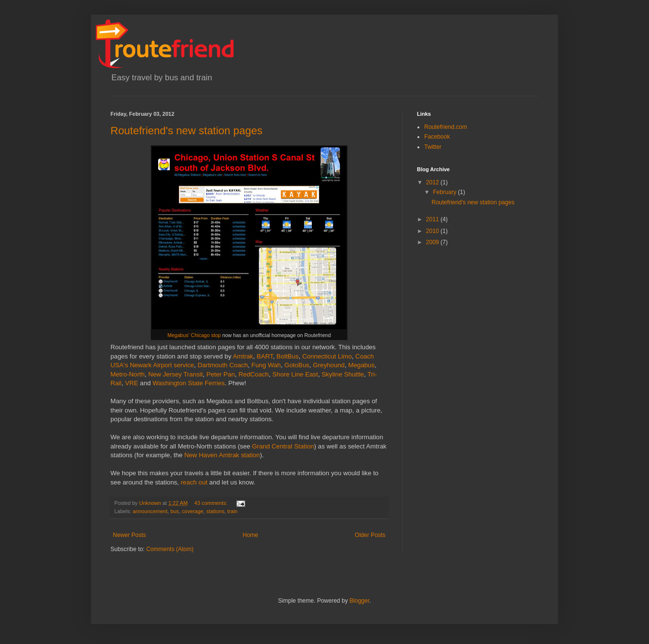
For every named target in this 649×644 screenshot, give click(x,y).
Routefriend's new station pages (186, 131)
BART (265, 356)
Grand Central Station (283, 446)
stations (215, 511)
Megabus (361, 365)
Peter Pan (221, 374)
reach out (194, 482)
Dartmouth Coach (223, 365)
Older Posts (370, 535)
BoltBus (287, 356)
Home (251, 535)
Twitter (433, 147)
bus (174, 511)
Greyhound (329, 365)
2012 (433, 182)
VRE (132, 383)
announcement (150, 511)
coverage (193, 511)
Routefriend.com (446, 127)
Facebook (437, 137)
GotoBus (297, 365)
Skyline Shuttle (343, 374)
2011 (433, 219)
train (232, 511)
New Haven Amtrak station (222, 455)
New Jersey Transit (176, 374)
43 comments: (211, 503)
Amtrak (243, 356)
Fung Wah (266, 365)
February (445, 192)
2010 (433, 231)
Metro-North (127, 374)
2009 (433, 242)
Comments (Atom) (170, 549)
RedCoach (253, 374)
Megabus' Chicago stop (194, 335)
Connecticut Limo (327, 356)
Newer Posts (129, 535)
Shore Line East (295, 374)
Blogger (359, 601)
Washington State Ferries (189, 383)
